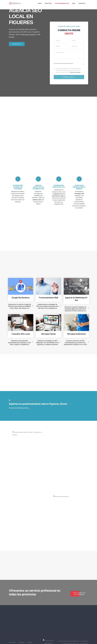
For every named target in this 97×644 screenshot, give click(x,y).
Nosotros (48, 3)
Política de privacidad (76, 66)
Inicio (40, 3)
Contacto (82, 3)
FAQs (74, 3)
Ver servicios (17, 349)
